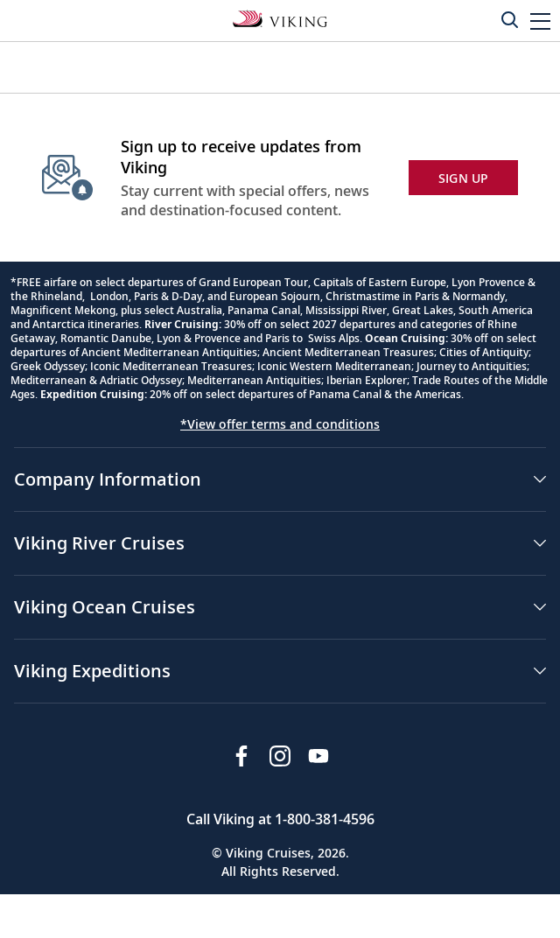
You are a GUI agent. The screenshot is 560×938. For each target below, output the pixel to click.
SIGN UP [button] (464, 178)
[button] (540, 21)
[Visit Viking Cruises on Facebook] (241, 756)
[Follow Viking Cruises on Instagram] (280, 756)
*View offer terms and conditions (280, 424)
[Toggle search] (509, 19)
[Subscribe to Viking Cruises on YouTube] (318, 756)
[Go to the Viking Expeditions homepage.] (280, 17)
